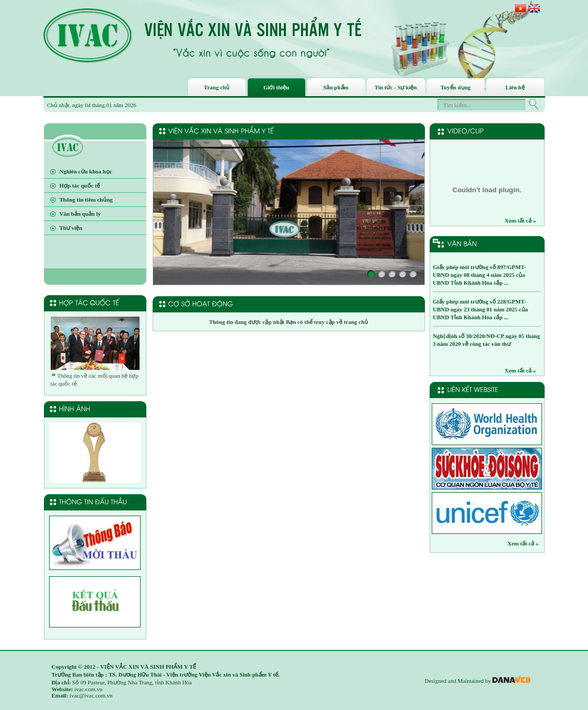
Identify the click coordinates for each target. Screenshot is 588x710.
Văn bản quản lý (80, 214)
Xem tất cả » (521, 220)
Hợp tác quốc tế (80, 185)
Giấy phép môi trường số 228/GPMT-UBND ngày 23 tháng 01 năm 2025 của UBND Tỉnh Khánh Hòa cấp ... (480, 309)
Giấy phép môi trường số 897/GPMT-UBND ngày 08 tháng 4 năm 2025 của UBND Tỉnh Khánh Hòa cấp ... (479, 275)
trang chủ (355, 322)
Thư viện (71, 228)
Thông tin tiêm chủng (86, 200)
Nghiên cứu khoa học (86, 171)
